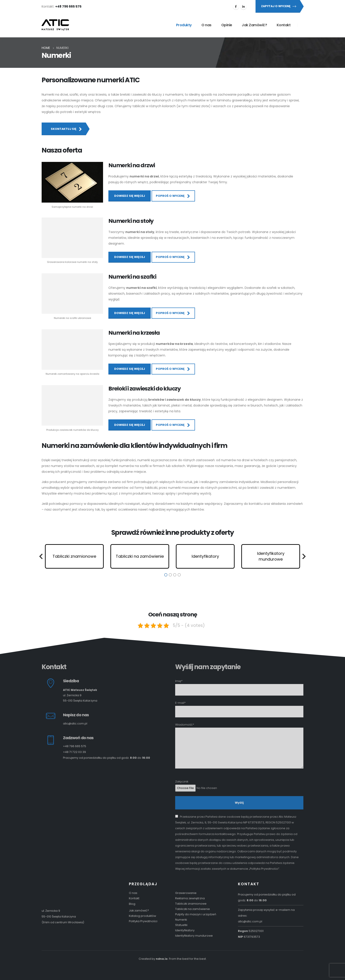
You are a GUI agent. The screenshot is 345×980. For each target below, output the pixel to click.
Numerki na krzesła (134, 333)
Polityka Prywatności (143, 921)
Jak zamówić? (139, 911)
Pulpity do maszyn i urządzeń (196, 914)
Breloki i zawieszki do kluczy (145, 389)
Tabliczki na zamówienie (193, 909)
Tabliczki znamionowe (191, 904)
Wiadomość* (239, 736)
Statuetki (181, 925)
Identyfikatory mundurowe (194, 936)
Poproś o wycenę (173, 196)
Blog (132, 904)
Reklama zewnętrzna (190, 898)
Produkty (184, 25)
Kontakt (284, 25)
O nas (206, 25)
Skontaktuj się (67, 129)
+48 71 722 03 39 (74, 752)
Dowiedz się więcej (130, 196)
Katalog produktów (142, 916)
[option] (74, 556)
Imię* (239, 685)
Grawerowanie (186, 893)
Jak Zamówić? (254, 25)
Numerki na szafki (132, 277)
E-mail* (239, 707)
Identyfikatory (185, 930)
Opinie (227, 25)
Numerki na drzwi (132, 165)
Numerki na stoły (131, 221)
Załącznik (239, 785)
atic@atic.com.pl (75, 723)
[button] (41, 556)
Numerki (181, 920)
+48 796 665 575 (75, 746)
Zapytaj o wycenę (279, 6)
